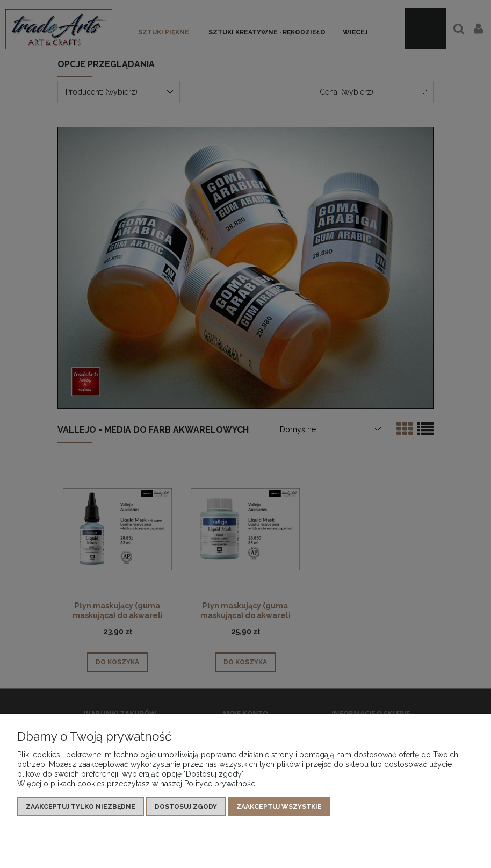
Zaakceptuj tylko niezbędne (81, 807)
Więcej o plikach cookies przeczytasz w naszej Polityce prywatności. (138, 784)
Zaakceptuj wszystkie (279, 807)
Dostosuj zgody (186, 807)
